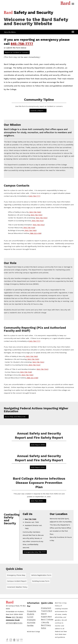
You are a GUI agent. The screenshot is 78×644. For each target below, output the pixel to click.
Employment (46, 608)
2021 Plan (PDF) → (38, 501)
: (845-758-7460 (34, 212)
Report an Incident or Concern (17, 52)
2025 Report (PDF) (38, 445)
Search (44, 614)
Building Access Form (41, 581)
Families (30, 625)
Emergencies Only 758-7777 (35, 552)
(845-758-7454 (41, 218)
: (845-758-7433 (37, 221)
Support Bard (46, 616)
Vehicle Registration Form (41, 575)
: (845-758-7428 (29, 228)
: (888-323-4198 (35, 233)
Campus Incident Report (17, 581)
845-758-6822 (17, 617)
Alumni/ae (31, 623)
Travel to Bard (47, 611)
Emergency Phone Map (16, 575)
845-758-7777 (22, 44)
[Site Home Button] (29, 14)
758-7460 (32, 519)
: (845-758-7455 (36, 215)
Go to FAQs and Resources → (16, 416)
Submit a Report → (38, 111)
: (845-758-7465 (30, 230)
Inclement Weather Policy (17, 587)
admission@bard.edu (14, 623)
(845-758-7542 (38, 225)
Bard (66, 4)
